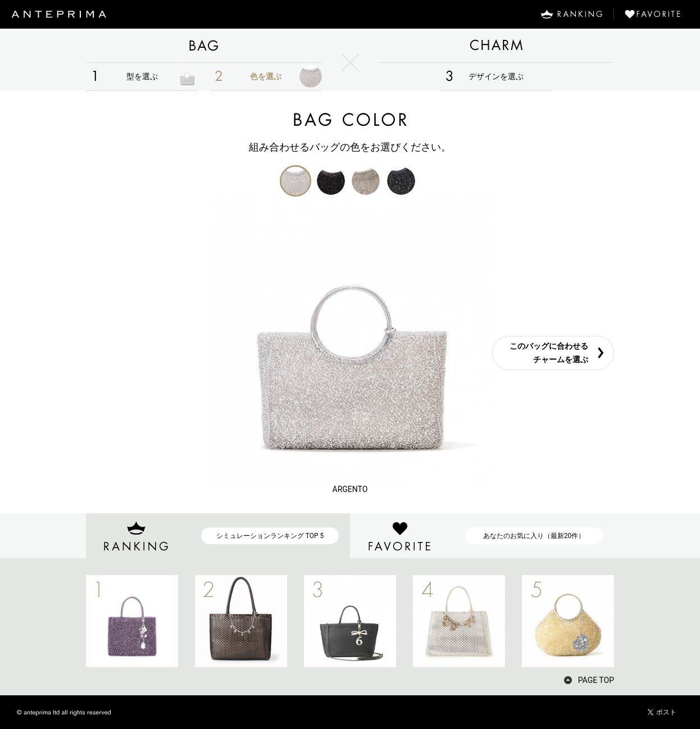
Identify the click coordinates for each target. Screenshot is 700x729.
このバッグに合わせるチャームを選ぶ (549, 353)
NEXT (634, 621)
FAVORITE (657, 14)
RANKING (571, 14)
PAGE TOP (596, 680)
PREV (66, 621)
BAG (204, 45)
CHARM (496, 45)
